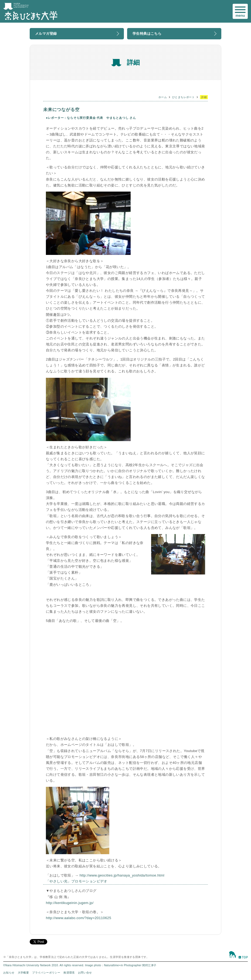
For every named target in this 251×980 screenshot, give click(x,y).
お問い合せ (85, 973)
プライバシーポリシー (46, 973)
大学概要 (23, 973)
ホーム (163, 97)
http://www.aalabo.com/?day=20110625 (79, 918)
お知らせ (9, 973)
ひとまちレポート (183, 97)
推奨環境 (69, 973)
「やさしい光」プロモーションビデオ (77, 881)
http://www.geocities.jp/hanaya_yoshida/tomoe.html (122, 875)
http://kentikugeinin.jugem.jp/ (70, 903)
